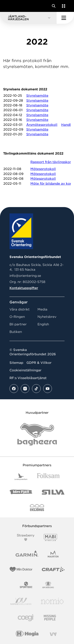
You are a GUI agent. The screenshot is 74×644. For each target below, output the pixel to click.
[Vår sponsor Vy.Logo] (53, 634)
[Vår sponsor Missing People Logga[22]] (50, 618)
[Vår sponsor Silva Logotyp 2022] (53, 492)
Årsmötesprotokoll (42, 125)
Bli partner (18, 324)
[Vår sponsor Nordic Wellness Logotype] (21, 601)
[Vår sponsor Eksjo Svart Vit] (37, 508)
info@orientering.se (25, 276)
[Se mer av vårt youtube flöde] (48, 389)
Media (42, 309)
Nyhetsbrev (47, 317)
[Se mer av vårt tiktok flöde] (36, 389)
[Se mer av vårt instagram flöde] (25, 389)
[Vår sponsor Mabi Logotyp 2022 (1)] (50, 537)
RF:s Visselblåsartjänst (28, 378)
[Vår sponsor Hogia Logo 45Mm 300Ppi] (27, 634)
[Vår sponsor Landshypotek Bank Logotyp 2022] (21, 477)
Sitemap (16, 363)
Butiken (16, 332)
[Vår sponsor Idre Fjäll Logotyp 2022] (21, 492)
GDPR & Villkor (39, 363)
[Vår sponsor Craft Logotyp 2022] (53, 569)
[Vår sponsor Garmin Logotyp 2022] (27, 554)
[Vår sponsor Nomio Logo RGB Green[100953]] (52, 601)
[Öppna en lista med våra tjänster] (63, 6)
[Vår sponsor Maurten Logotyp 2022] (53, 554)
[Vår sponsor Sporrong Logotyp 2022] (48, 585)
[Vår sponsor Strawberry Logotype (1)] (26, 537)
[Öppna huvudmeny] (65, 18)
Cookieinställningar (25, 370)
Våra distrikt (20, 309)
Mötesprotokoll (43, 169)
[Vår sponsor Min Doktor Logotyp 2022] (21, 569)
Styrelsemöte (37, 96)
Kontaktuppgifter (24, 288)
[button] (28, 18)
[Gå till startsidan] (10, 6)
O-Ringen (17, 317)
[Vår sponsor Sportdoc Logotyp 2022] (26, 585)
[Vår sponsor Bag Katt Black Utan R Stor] (37, 434)
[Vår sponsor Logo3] (26, 618)
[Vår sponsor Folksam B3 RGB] (48, 477)
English (43, 324)
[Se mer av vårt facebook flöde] (14, 389)
